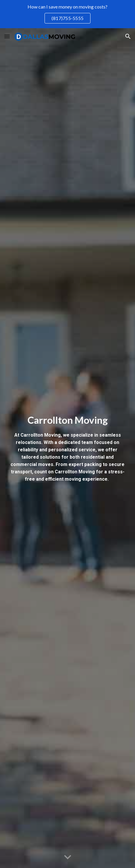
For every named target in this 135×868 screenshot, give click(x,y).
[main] (67, 448)
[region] (67, 14)
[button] (7, 36)
